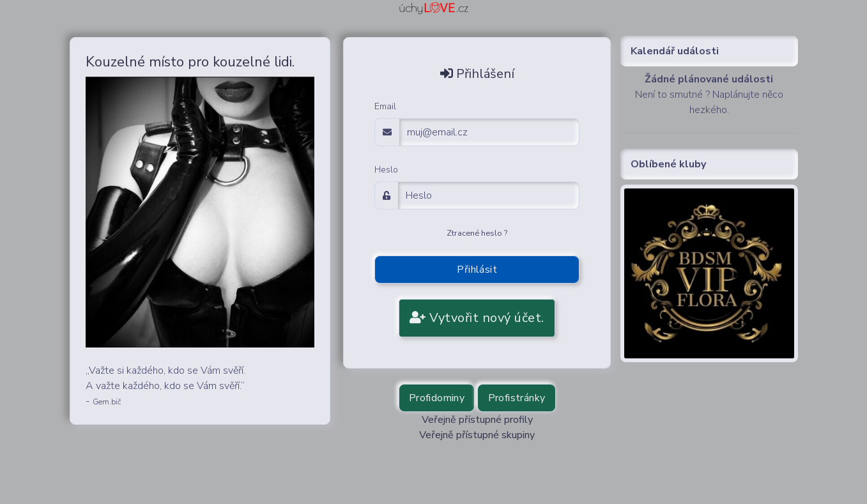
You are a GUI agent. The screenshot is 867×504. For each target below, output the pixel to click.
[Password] (489, 195)
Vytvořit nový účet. (477, 318)
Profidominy (437, 398)
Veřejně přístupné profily (477, 420)
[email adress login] (489, 132)
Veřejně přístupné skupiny (477, 435)
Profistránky (517, 398)
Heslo (386, 170)
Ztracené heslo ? (477, 233)
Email (385, 106)
